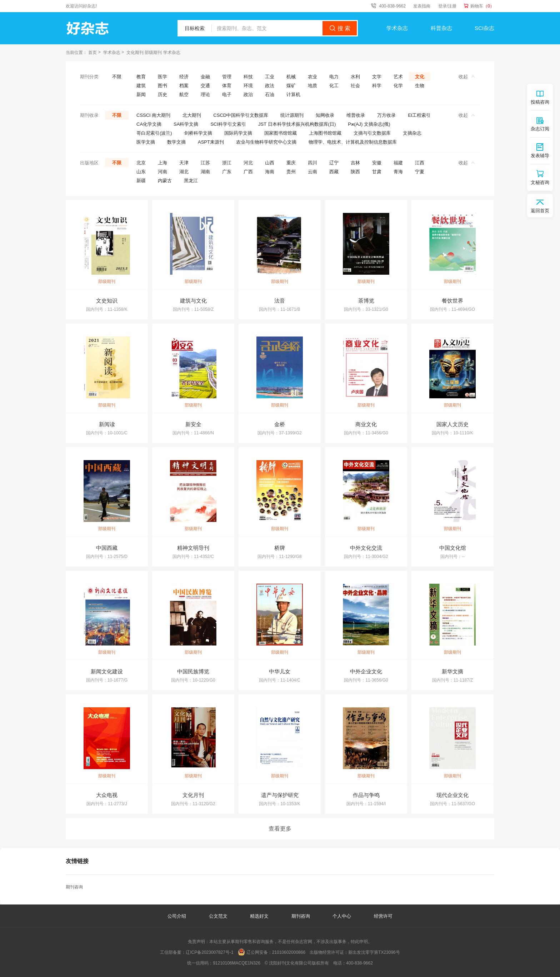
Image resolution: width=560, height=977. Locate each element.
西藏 (334, 172)
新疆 (141, 181)
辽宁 (334, 163)
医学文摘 (146, 142)
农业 (312, 77)
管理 (227, 77)
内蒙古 (165, 181)
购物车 (482, 6)
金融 (205, 77)
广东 (227, 172)
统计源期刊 (292, 115)
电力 (334, 77)
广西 (248, 172)
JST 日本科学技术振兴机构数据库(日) (297, 124)
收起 (467, 77)
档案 (184, 86)
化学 (398, 86)
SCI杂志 (484, 28)
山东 (141, 172)
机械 (291, 77)
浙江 (227, 163)
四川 (312, 163)
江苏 (205, 163)
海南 (270, 172)
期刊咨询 (74, 887)
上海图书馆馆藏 (325, 133)
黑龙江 (191, 181)
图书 (162, 86)
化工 (334, 86)
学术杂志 (397, 28)
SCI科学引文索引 (228, 124)
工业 (270, 77)
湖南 (205, 172)
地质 (312, 86)
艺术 (398, 77)
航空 (184, 94)
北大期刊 (192, 115)
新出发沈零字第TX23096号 (374, 952)
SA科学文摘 (186, 124)
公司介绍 (177, 916)
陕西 (355, 172)
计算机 (293, 94)
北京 (141, 163)
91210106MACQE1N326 (237, 963)
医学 (162, 77)
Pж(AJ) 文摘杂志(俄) (369, 124)
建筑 (141, 86)
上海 (162, 163)
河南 (162, 172)
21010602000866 (289, 952)
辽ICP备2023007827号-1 (209, 952)
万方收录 (386, 115)
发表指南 (422, 6)
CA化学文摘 (149, 124)
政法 (270, 86)
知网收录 (325, 115)
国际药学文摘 (238, 133)
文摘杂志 (412, 133)
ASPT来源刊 (211, 142)
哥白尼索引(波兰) (154, 133)
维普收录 (356, 115)
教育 (141, 77)
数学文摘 (176, 142)
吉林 (355, 163)
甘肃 (377, 172)
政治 (248, 94)
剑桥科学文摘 (198, 133)
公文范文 (219, 916)
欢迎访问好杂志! (81, 6)
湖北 (184, 172)
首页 (92, 53)
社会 (355, 86)
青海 (398, 172)
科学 (377, 86)
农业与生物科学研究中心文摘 (266, 142)
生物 (420, 86)
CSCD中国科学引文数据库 (241, 115)
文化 (420, 77)
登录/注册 (447, 6)
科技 (248, 77)
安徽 (377, 163)
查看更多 (280, 829)
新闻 (141, 94)
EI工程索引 (419, 115)
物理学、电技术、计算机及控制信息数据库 (353, 142)
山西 (270, 163)
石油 (270, 94)
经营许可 (383, 916)
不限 (117, 77)
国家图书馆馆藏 (281, 133)
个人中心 (342, 916)
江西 (420, 163)
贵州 (291, 172)
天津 (184, 163)
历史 (162, 94)
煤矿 (291, 86)
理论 (205, 94)
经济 (184, 77)
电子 (227, 94)
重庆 (291, 163)
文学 (377, 77)
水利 (355, 77)
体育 (227, 86)
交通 (205, 86)
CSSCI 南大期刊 (153, 115)
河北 (248, 163)
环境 (248, 86)
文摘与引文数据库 (372, 133)
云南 (312, 172)
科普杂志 (441, 28)
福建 (398, 163)
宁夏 (420, 172)
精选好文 (260, 916)
